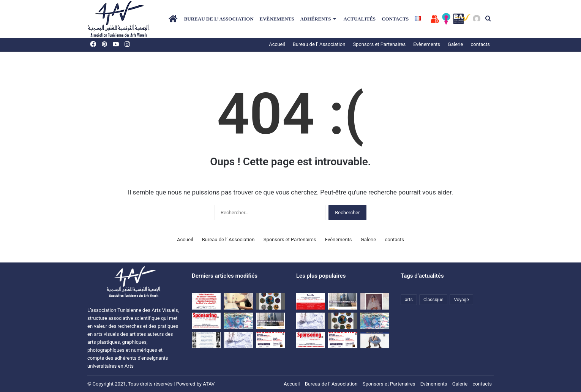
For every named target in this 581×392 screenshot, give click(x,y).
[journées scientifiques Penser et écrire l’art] (270, 340)
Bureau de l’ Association (219, 19)
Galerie (368, 239)
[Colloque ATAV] (270, 321)
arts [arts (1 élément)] (409, 300)
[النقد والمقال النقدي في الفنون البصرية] (375, 301)
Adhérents (316, 19)
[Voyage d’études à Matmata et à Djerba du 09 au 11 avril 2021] (238, 340)
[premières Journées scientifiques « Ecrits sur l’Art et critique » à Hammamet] (206, 340)
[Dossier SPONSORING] (206, 321)
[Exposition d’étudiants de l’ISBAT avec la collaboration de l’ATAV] (270, 301)
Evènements (277, 19)
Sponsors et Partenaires (379, 44)
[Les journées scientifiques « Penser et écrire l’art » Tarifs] (311, 301)
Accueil (277, 44)
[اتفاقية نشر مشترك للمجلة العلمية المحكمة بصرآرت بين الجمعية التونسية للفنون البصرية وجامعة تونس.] (238, 301)
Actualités (360, 19)
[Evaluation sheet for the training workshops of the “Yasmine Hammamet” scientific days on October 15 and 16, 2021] (206, 301)
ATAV (209, 384)
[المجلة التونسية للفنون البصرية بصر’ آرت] (375, 340)
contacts (395, 19)
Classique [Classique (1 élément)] (433, 300)
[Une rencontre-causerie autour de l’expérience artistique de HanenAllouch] (238, 321)
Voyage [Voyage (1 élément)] (461, 300)
